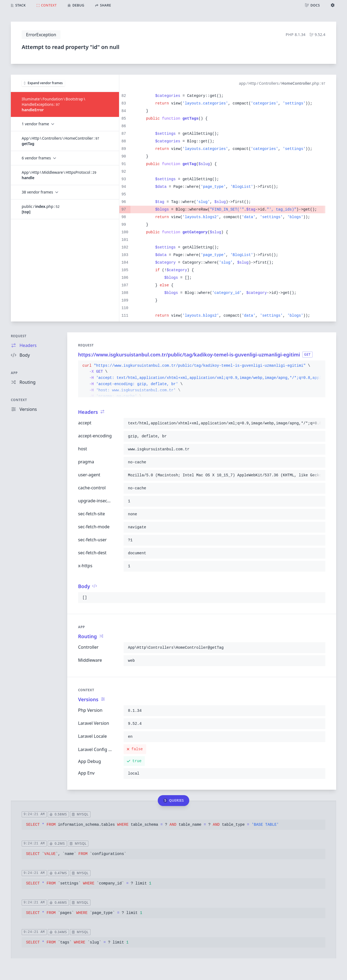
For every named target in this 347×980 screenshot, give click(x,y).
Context (19, 400)
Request (19, 336)
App (14, 373)
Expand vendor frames (43, 83)
